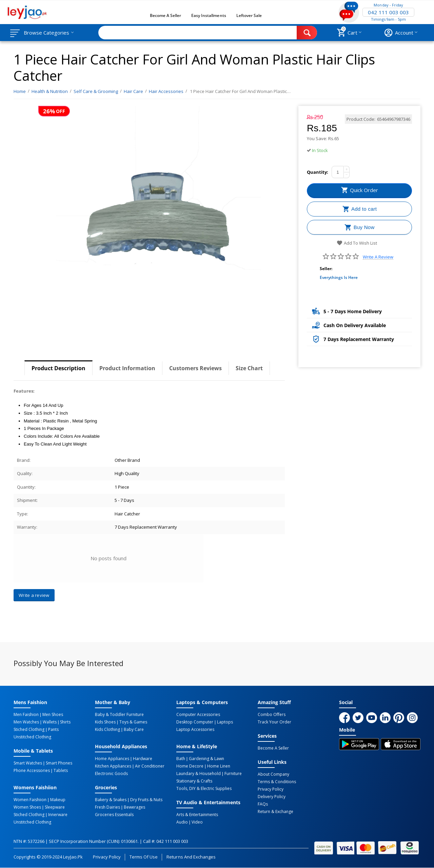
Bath (181, 759)
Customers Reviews (195, 368)
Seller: (326, 269)
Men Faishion (26, 715)
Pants (53, 730)
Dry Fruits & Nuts (146, 800)
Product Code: (361, 119)
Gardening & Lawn (206, 759)
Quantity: (318, 172)
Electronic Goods (111, 774)
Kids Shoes (105, 722)
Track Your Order (274, 722)
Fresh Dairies (107, 807)
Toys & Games (133, 722)
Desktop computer (195, 722)
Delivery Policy (272, 797)
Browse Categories (46, 33)
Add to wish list (357, 243)
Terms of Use (144, 857)
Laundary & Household (199, 774)
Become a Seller (165, 15)
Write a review (378, 257)
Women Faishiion (30, 800)
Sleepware (55, 807)
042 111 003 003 (388, 12)
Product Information (127, 368)
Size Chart (249, 368)
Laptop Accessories (195, 730)
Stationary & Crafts (194, 781)
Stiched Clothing (29, 730)
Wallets (50, 722)
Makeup (58, 800)
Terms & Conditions (277, 782)
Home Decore (190, 766)
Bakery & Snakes (111, 800)
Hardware (143, 759)
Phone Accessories (32, 771)
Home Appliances (112, 759)
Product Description (58, 368)
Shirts (65, 722)
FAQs (263, 804)
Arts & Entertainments (197, 815)
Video (197, 822)
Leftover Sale (249, 15)
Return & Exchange (275, 812)
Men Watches (26, 722)
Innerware (58, 815)
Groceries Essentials (114, 815)
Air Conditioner (150, 766)
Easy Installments (209, 15)
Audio (182, 822)
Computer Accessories (198, 715)
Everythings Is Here (339, 277)
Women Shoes (27, 807)
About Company (273, 774)
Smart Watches (28, 763)
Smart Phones (59, 763)
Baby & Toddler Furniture (119, 715)
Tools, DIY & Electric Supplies (204, 789)
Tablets (61, 771)
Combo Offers (272, 715)
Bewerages (134, 807)
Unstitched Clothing (32, 737)
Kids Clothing (107, 730)
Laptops (225, 722)
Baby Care (134, 730)
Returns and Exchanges (191, 857)
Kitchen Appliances (113, 766)
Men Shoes (53, 715)
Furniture (233, 774)
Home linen (219, 766)
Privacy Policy (271, 789)
